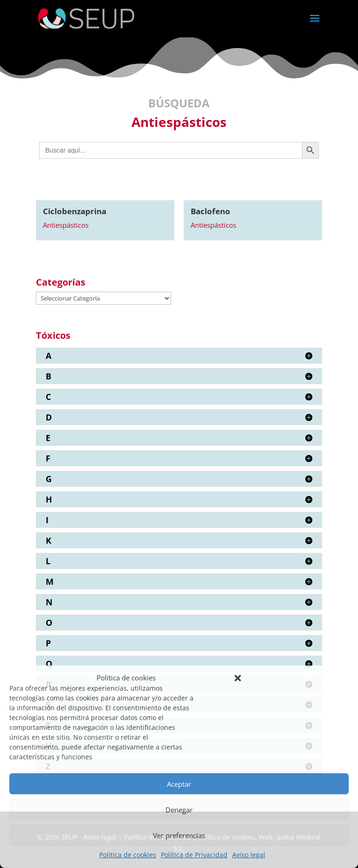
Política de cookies (128, 855)
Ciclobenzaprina (75, 211)
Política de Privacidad (194, 855)
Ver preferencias (179, 835)
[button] (238, 678)
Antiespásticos (66, 225)
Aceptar (179, 784)
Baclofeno (210, 211)
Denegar (179, 810)
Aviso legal (249, 855)
